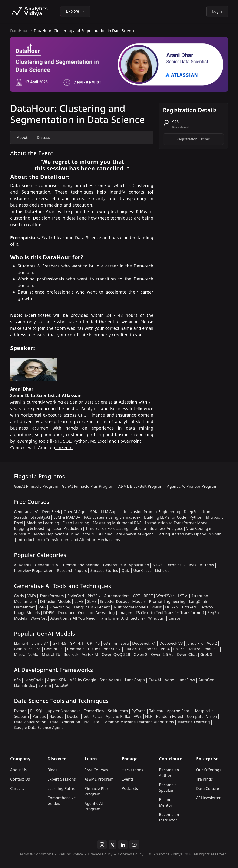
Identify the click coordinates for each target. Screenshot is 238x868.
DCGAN (172, 607)
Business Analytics (166, 528)
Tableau (139, 528)
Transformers (52, 596)
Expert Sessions (62, 779)
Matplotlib (204, 711)
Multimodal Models (131, 607)
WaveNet (39, 618)
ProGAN (189, 607)
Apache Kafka (118, 716)
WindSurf (156, 618)
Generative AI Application (126, 565)
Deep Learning (76, 523)
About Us (19, 770)
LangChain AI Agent (92, 607)
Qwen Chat (187, 654)
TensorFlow (94, 711)
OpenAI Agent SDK (80, 512)
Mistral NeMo (26, 654)
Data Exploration (65, 722)
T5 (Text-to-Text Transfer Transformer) (170, 613)
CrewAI (155, 680)
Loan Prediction (68, 528)
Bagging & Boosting (32, 528)
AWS (138, 716)
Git (86, 716)
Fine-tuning (60, 607)
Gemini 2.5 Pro (27, 649)
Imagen (125, 613)
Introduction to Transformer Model (177, 523)
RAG (42, 607)
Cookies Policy (131, 854)
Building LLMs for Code (165, 517)
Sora (125, 643)
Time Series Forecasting (107, 528)
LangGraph (135, 680)
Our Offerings (209, 770)
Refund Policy (71, 854)
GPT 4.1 (77, 643)
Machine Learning (43, 523)
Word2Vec (165, 596)
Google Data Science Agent (38, 728)
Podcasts (130, 788)
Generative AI (26, 512)
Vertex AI (90, 654)
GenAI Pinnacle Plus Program (88, 486)
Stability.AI (40, 517)
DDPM (49, 613)
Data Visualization (30, 722)
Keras (97, 716)
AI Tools (207, 565)
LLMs (79, 601)
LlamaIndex (25, 607)
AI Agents (23, 565)
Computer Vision (202, 716)
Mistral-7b (51, 654)
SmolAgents (111, 680)
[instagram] (102, 845)
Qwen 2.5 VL (162, 654)
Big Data (91, 722)
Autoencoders (117, 596)
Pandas (39, 716)
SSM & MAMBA (67, 517)
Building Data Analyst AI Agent (125, 534)
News (157, 565)
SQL (40, 711)
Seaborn (21, 716)
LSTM (183, 596)
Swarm (45, 685)
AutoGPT (62, 685)
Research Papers (72, 571)
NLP (149, 716)
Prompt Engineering (81, 565)
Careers (17, 788)
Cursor (175, 618)
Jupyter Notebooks (64, 711)
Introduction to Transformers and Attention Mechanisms (69, 540)
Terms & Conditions (36, 854)
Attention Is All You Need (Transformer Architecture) (98, 618)
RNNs (157, 607)
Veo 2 (212, 643)
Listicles (162, 571)
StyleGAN (76, 596)
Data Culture (208, 788)
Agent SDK (57, 680)
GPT (137, 596)
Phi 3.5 (179, 649)
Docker (74, 716)
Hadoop (56, 716)
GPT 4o (93, 643)
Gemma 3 (76, 649)
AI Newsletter (208, 798)
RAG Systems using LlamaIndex (112, 517)
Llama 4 (21, 643)
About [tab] (22, 137)
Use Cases (142, 571)
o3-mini (110, 643)
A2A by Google (83, 680)
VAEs (32, 596)
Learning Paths (61, 788)
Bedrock (71, 654)
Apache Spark (179, 711)
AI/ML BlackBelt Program (141, 486)
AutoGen (206, 680)
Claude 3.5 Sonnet (141, 649)
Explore (75, 11)
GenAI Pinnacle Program (36, 486)
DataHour (19, 31)
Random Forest (170, 716)
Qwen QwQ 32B (116, 654)
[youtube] (134, 845)
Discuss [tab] (43, 137)
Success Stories (104, 571)
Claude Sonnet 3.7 (104, 649)
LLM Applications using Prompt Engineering (141, 512)
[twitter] (112, 845)
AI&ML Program (99, 779)
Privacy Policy (100, 854)
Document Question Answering (86, 613)
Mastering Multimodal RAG (117, 523)
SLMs (92, 601)
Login (217, 11)
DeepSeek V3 (171, 643)
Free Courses (96, 770)
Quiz (126, 571)
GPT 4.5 (59, 643)
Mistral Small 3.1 (204, 649)
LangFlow (186, 680)
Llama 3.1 (40, 643)
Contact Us (20, 779)
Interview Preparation (34, 571)
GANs (19, 596)
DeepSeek (51, 512)
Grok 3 (206, 654)
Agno (170, 680)
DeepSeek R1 (144, 643)
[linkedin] (123, 845)
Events (128, 779)
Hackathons (132, 770)
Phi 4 (165, 649)
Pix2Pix (94, 596)
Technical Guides (181, 565)
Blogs (52, 770)
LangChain (199, 601)
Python (196, 517)
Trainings (205, 779)
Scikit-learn (118, 711)
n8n (17, 680)
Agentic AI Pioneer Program (192, 486)
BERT (148, 596)
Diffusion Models (56, 601)
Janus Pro (195, 643)
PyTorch (139, 711)
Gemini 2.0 (54, 649)
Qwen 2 (140, 654)
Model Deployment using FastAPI (64, 534)
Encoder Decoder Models (123, 601)
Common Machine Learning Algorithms (138, 722)
